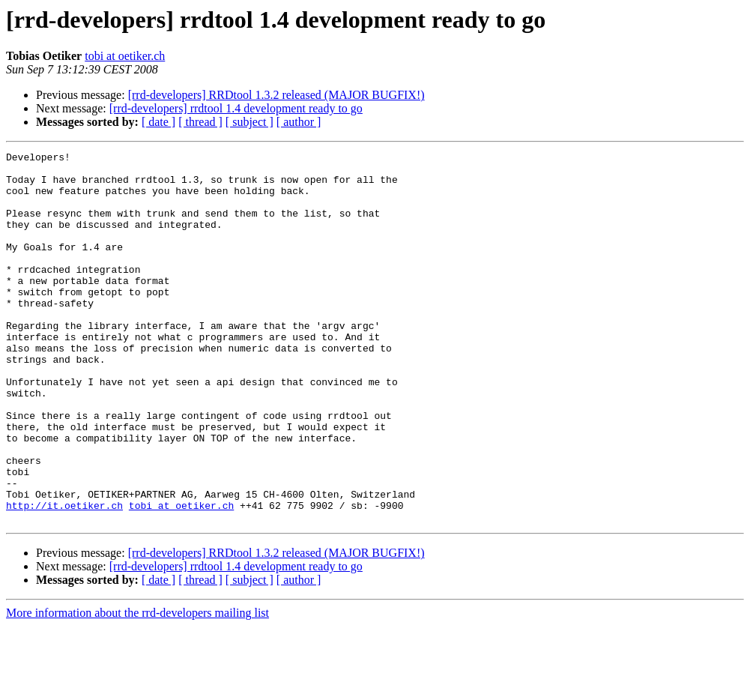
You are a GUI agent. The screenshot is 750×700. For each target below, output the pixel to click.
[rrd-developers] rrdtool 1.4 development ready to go (236, 108)
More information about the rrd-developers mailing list (137, 687)
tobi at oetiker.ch (125, 56)
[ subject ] (250, 122)
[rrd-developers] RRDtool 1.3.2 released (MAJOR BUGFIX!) (276, 95)
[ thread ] (200, 122)
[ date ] (158, 122)
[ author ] (299, 122)
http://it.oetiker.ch (64, 577)
